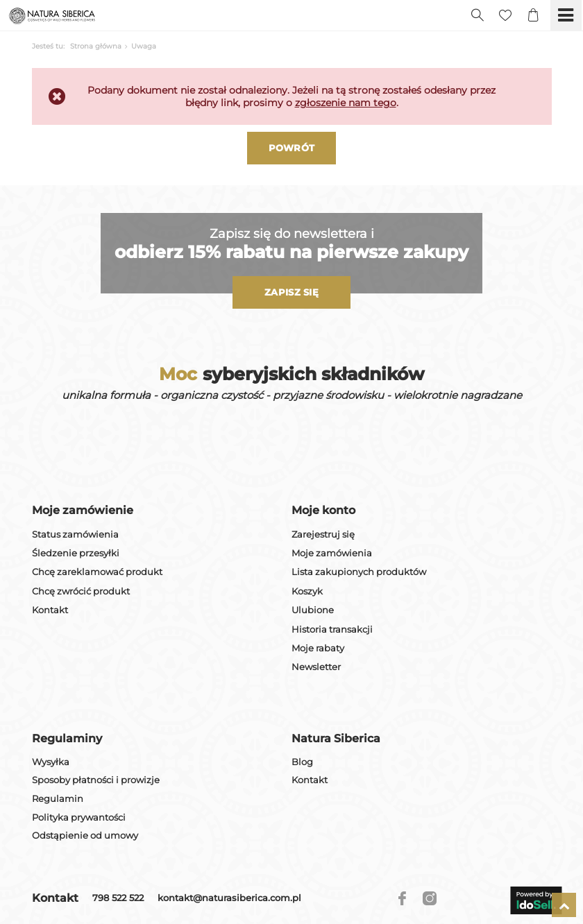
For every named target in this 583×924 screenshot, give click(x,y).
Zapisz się (291, 292)
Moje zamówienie (83, 510)
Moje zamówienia (332, 553)
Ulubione (313, 610)
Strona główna (96, 46)
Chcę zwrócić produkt (81, 591)
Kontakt (50, 610)
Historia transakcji (332, 630)
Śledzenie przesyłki (76, 553)
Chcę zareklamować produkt (97, 572)
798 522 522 (118, 898)
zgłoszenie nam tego (346, 103)
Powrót (292, 148)
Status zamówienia (75, 534)
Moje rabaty (318, 648)
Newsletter (316, 667)
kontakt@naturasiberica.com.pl (229, 898)
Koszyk (307, 591)
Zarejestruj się (323, 534)
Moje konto (323, 510)
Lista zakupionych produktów (359, 572)
